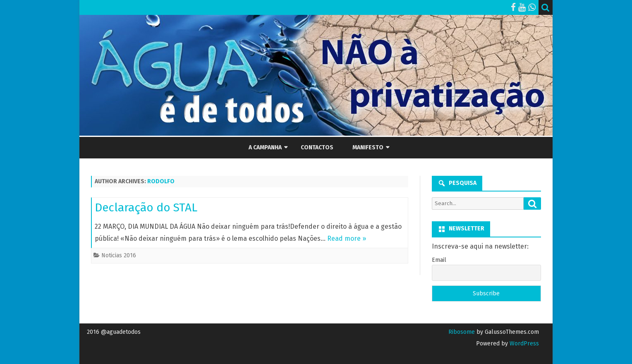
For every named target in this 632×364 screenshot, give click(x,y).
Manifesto (368, 147)
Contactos (317, 147)
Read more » (347, 238)
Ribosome (462, 332)
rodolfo (161, 181)
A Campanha (265, 147)
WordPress (523, 344)
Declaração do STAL (146, 207)
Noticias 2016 (119, 255)
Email (439, 260)
